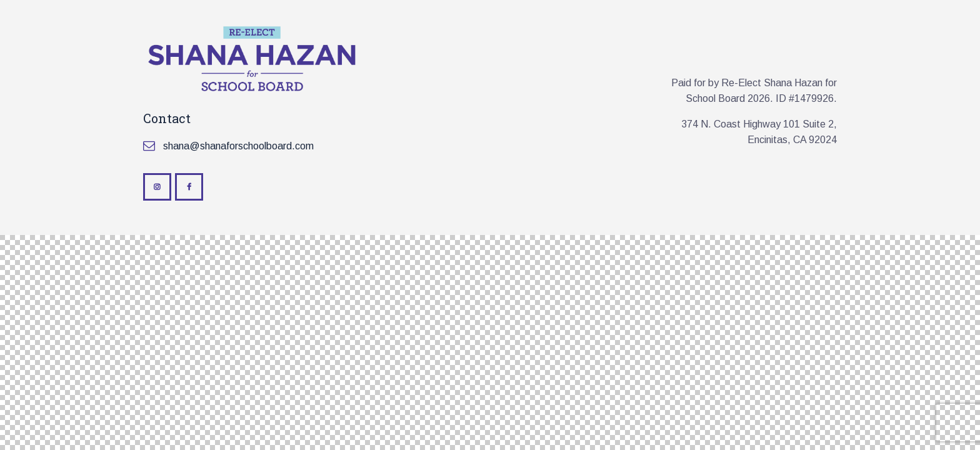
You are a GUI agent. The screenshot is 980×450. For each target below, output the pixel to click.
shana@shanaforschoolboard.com (238, 146)
